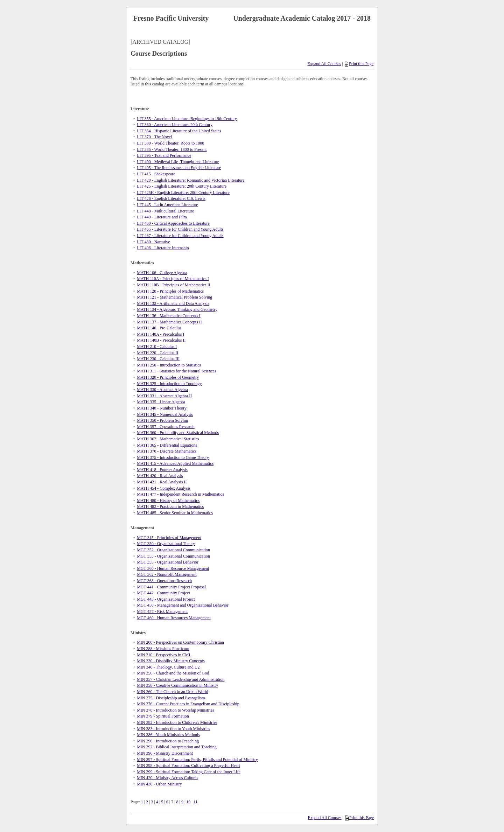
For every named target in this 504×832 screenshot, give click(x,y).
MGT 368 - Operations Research (164, 581)
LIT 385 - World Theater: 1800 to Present (172, 149)
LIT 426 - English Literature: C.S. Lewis (171, 198)
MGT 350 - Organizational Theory (166, 544)
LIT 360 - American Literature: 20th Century (175, 125)
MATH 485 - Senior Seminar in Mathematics (175, 513)
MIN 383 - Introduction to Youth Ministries (173, 729)
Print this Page (359, 64)
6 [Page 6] (167, 802)
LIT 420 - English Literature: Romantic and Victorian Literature (191, 180)
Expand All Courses (324, 64)
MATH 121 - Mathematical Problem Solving (174, 297)
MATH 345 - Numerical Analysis (165, 414)
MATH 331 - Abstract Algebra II (164, 396)
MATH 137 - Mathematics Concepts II (169, 322)
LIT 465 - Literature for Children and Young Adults (180, 229)
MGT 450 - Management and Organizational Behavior (183, 605)
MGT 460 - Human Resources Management (174, 618)
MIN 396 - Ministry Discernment (165, 753)
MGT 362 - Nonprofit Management (167, 574)
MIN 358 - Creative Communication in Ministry (177, 685)
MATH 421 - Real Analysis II (162, 482)
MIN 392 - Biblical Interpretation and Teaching (177, 747)
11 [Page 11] (196, 802)
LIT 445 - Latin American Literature (167, 205)
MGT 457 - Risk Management (162, 611)
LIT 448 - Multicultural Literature (165, 211)
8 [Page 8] (177, 802)
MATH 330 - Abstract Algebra (162, 390)
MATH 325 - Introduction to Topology (169, 384)
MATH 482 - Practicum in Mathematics (170, 506)
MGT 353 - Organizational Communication (173, 556)
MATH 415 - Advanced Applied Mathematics (175, 463)
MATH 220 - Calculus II (157, 353)
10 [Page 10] (188, 802)
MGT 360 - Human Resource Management (173, 568)
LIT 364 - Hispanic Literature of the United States (179, 131)
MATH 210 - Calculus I (157, 347)
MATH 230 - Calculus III (158, 359)
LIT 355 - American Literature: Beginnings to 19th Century (187, 119)
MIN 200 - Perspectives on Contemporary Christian (180, 642)
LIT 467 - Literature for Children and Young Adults (180, 236)
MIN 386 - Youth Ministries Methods (168, 735)
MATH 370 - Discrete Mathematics (167, 451)
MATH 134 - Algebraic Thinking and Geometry (177, 309)
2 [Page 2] (147, 802)
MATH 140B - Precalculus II (161, 340)
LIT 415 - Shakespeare (156, 174)
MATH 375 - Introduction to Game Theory (173, 457)
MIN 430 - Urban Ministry (159, 784)
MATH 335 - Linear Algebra (161, 402)
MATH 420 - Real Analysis (160, 476)
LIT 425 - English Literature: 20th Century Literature (182, 186)
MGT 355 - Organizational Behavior (168, 562)
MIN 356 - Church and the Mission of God (173, 673)
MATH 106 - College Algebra (162, 273)
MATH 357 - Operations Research (166, 427)
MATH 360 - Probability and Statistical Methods (178, 433)
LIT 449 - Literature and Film (162, 217)
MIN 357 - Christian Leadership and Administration (181, 679)
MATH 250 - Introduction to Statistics (169, 365)
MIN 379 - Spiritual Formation (163, 716)
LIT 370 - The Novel (154, 137)
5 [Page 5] (162, 802)
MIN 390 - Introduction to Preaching (168, 741)
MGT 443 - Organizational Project (166, 599)
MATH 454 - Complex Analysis (164, 488)
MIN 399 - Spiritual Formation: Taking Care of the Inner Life (189, 772)
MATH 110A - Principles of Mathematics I (173, 279)
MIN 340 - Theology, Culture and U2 (168, 667)
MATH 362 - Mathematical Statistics (168, 439)
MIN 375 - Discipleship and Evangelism (171, 698)
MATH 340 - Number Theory (162, 408)
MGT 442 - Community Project (163, 593)
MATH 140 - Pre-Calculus (159, 328)
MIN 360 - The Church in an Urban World (172, 692)
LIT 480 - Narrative (153, 242)
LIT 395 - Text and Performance (164, 155)
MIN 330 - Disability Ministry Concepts (171, 661)
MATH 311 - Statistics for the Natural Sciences (177, 371)
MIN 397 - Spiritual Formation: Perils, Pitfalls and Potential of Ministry (197, 760)
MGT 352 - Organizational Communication (173, 550)
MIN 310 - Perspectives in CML (164, 655)
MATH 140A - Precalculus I (160, 334)
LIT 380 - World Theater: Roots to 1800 (170, 143)
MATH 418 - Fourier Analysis (162, 470)
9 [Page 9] (182, 802)
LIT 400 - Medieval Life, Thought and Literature (178, 162)
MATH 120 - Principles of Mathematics (170, 291)
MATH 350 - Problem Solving (162, 420)
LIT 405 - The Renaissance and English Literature (179, 168)
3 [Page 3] (152, 802)
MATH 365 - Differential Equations (167, 445)
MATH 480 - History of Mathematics (168, 501)
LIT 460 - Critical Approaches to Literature (173, 223)
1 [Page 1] (142, 802)
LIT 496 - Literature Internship (163, 248)
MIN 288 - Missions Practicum (163, 649)
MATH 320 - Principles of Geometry (168, 377)
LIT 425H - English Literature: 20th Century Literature (183, 193)
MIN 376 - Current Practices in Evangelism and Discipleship (188, 704)
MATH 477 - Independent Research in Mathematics (180, 494)
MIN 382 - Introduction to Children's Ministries (177, 722)
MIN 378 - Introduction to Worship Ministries (176, 710)
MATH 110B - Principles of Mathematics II (174, 285)
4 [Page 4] (157, 802)
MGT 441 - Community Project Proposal (171, 587)
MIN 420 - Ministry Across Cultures (167, 778)
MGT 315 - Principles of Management (169, 538)
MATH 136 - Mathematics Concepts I (169, 316)
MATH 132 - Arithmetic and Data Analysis (173, 303)
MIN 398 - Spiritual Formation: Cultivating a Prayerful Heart (188, 765)
